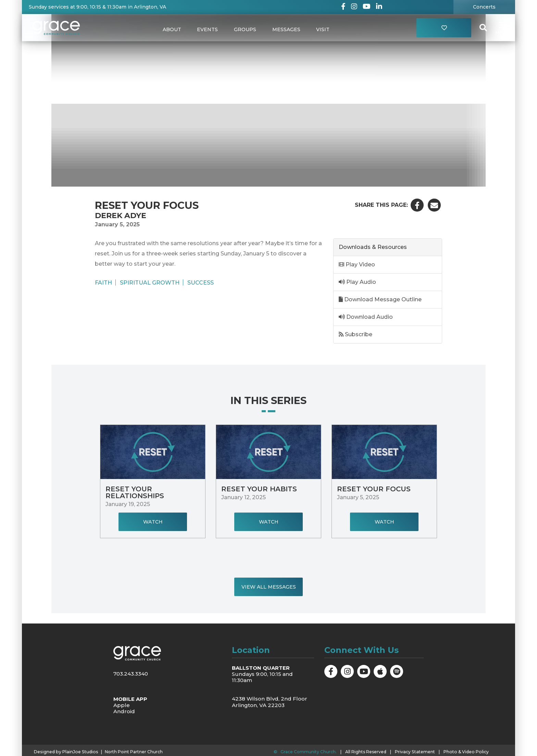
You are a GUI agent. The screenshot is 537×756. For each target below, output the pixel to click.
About (171, 29)
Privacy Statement (414, 751)
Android (124, 711)
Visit (324, 29)
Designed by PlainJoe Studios (65, 752)
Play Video (357, 264)
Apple (122, 705)
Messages (287, 29)
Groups (245, 29)
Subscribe (355, 334)
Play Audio (357, 282)
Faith (103, 282)
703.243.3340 (131, 674)
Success (201, 282)
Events (207, 29)
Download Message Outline (380, 299)
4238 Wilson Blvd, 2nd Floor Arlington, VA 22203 (270, 702)
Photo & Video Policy (464, 751)
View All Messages (269, 587)
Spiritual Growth (150, 282)
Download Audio (366, 317)
